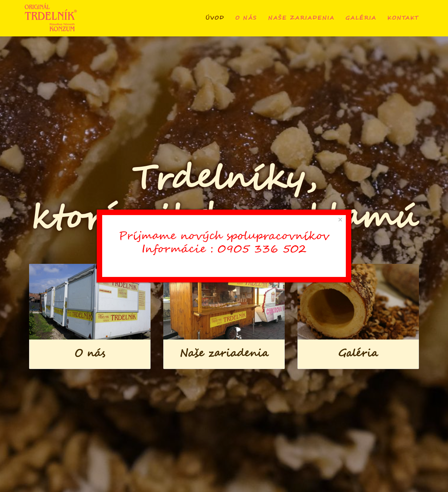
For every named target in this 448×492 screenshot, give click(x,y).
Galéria (361, 18)
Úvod (215, 18)
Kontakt (403, 18)
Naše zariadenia (301, 18)
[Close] (340, 220)
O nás (246, 18)
